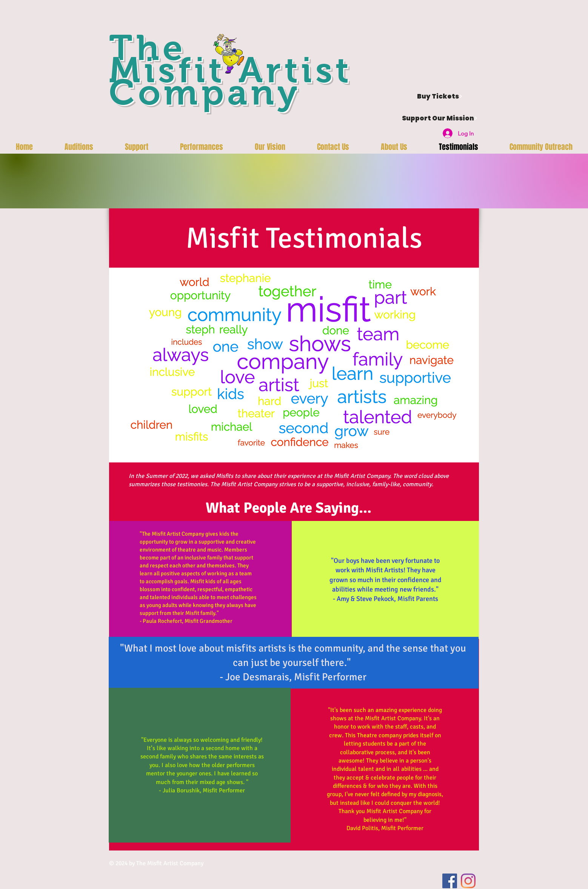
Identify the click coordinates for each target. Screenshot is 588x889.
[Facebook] (450, 881)
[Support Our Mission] (440, 118)
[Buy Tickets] (440, 96)
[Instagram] (468, 881)
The (148, 48)
